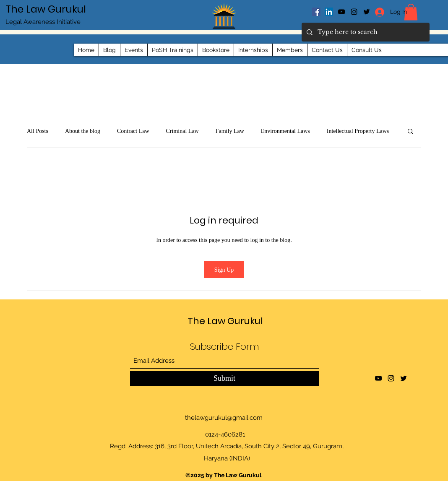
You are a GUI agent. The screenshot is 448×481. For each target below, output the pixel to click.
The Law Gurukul (46, 9)
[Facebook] (316, 12)
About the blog (83, 131)
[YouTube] (341, 12)
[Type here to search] (365, 32)
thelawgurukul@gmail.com (224, 418)
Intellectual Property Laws (358, 131)
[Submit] (224, 378)
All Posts (38, 131)
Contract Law (133, 131)
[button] (410, 131)
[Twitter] (404, 378)
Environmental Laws (285, 131)
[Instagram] (354, 12)
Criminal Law (182, 131)
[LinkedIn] (329, 12)
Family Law (230, 131)
